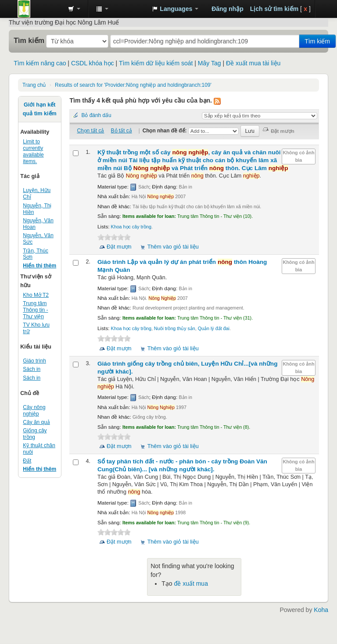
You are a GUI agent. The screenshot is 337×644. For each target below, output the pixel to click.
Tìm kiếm (29, 40)
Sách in (32, 369)
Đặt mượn (119, 247)
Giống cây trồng (35, 434)
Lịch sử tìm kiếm (274, 9)
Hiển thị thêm (39, 266)
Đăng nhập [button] (228, 9)
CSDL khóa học (93, 63)
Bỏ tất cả (122, 131)
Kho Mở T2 (36, 295)
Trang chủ (34, 85)
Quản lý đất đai (214, 328)
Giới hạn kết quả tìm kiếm (40, 109)
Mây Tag (210, 63)
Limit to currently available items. (33, 151)
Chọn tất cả (90, 131)
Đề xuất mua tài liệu (253, 63)
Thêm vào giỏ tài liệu (173, 247)
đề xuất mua (191, 584)
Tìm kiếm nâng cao (40, 63)
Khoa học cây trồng (131, 227)
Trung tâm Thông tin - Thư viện (39, 9)
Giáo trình (34, 361)
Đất (27, 461)
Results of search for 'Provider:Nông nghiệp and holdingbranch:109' (133, 85)
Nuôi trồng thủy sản (175, 328)
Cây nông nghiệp (34, 411)
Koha (321, 610)
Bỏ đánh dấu (96, 115)
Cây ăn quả (36, 422)
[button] (74, 9)
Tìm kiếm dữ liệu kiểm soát (156, 63)
